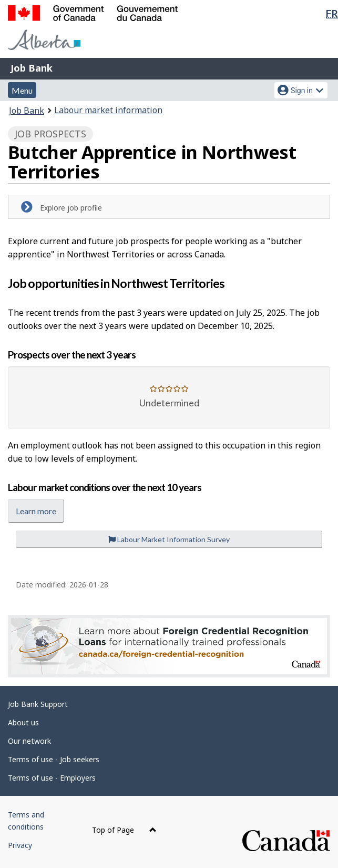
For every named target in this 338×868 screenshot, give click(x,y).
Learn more (36, 511)
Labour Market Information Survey (169, 539)
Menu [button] (22, 90)
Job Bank (32, 68)
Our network (29, 741)
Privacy (20, 845)
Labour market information (108, 110)
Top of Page (124, 830)
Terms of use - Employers (52, 778)
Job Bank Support (38, 704)
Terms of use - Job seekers (54, 759)
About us (23, 722)
